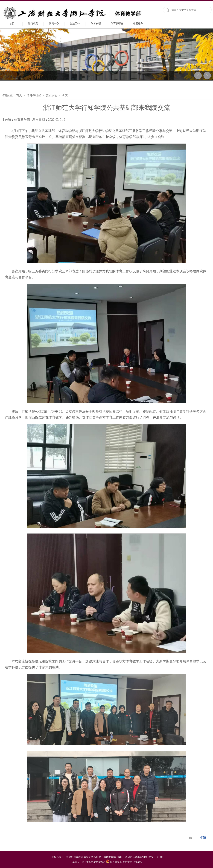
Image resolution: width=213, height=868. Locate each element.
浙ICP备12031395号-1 (94, 862)
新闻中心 (54, 24)
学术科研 (96, 24)
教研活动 (51, 95)
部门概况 (33, 24)
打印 (203, 838)
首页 (12, 24)
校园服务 (138, 24)
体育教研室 (117, 24)
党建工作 (75, 24)
